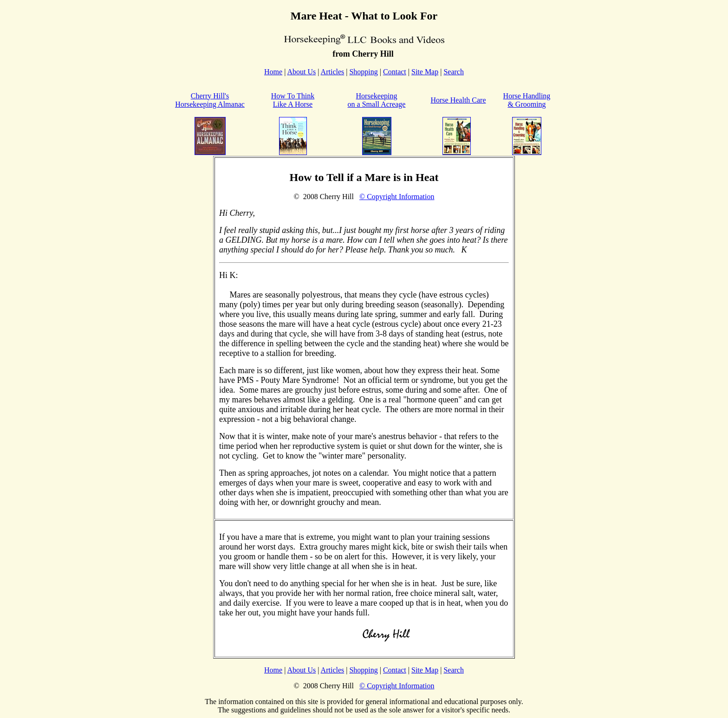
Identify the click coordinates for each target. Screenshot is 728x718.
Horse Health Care (458, 100)
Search (454, 72)
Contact (395, 72)
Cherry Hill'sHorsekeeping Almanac (210, 100)
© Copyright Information (397, 197)
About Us (302, 72)
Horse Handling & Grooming (527, 100)
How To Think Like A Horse (293, 100)
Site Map (425, 72)
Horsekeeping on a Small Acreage (377, 100)
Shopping (363, 72)
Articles (333, 72)
